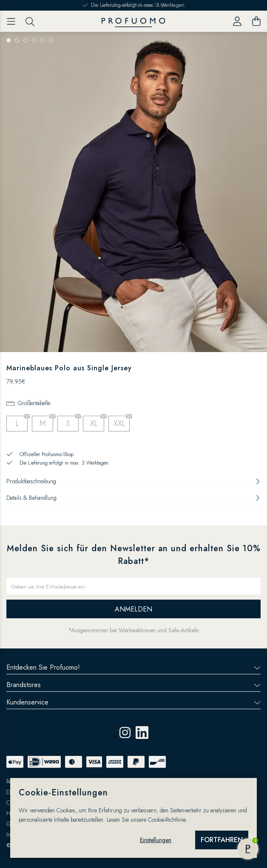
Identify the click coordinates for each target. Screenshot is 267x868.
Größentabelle (34, 403)
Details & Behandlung (133, 498)
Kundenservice (133, 702)
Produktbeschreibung (133, 481)
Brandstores (133, 685)
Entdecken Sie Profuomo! (133, 667)
